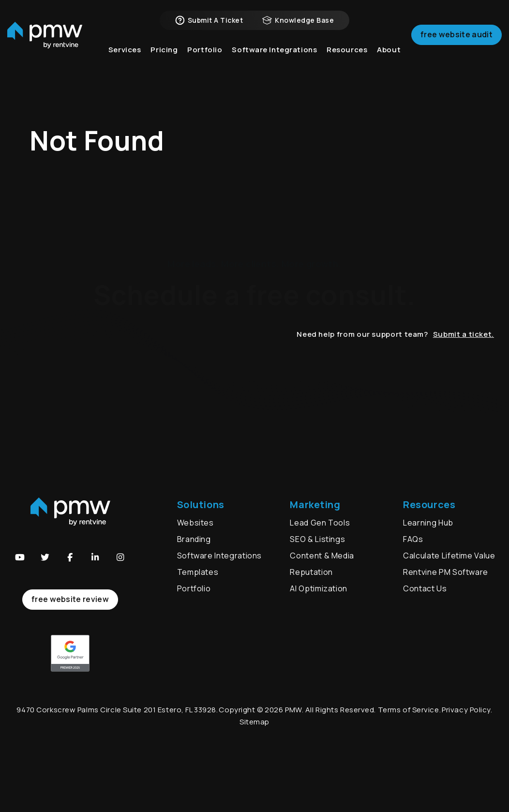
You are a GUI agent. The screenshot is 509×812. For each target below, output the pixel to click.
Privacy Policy (466, 710)
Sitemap (254, 722)
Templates (198, 572)
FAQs (413, 539)
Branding (195, 539)
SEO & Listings (317, 539)
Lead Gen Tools (320, 523)
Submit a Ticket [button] (209, 24)
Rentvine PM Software (446, 572)
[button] (20, 557)
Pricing (164, 58)
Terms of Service (409, 710)
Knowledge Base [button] (298, 24)
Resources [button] (347, 58)
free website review (70, 599)
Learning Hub (428, 523)
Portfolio (194, 588)
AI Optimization (319, 588)
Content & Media (322, 556)
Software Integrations (219, 556)
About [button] (389, 58)
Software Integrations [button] (274, 58)
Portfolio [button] (205, 58)
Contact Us (425, 588)
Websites (195, 523)
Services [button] (125, 58)
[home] (45, 41)
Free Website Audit (457, 41)
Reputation (311, 572)
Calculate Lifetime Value (449, 556)
